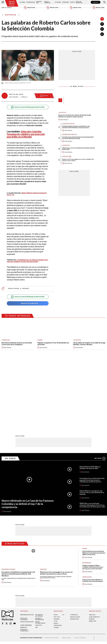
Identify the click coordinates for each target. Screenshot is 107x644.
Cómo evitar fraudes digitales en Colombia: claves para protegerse (93, 512)
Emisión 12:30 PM (52, 8)
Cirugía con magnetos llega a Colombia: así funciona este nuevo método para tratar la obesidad (93, 498)
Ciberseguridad (87, 508)
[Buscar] (104, 2)
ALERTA (56, 555)
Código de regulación (27, 553)
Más (100, 390)
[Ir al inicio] (12, 3)
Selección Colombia (13, 289)
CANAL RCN (96, 2)
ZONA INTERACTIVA (94, 548)
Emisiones (7, 8)
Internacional (31, 2)
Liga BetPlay (62, 112)
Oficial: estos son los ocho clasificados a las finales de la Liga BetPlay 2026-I (78, 149)
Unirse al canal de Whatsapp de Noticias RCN (28, 107)
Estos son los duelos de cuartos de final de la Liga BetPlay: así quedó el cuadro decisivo (75, 116)
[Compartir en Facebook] (102, 24)
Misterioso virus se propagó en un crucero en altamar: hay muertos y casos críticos (78, 160)
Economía (58, 2)
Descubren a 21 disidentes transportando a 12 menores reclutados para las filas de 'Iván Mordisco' (18, 505)
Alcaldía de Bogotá (68, 124)
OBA (36, 559)
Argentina (65, 156)
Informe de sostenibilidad (39, 550)
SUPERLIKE (92, 550)
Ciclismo (40, 340)
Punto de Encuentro (79, 2)
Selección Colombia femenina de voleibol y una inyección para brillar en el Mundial (26, 134)
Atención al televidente (24, 550)
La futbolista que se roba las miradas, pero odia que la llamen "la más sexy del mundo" (27, 261)
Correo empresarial (26, 557)
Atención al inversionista (24, 562)
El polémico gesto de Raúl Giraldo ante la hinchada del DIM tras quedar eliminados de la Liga (78, 138)
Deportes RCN (39, 2)
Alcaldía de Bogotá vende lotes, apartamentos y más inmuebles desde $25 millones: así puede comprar (76, 127)
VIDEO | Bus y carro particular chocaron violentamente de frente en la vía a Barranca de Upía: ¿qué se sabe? (92, 436)
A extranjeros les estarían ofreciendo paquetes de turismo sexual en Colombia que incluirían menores (92, 411)
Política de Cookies (66, 569)
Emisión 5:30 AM (29, 8)
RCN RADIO (57, 550)
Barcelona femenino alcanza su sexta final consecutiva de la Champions (17, 344)
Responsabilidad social (27, 546)
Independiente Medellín (69, 135)
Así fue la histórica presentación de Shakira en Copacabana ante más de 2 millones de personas (94, 484)
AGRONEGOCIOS (75, 550)
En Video (10, 390)
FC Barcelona (6, 340)
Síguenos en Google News (28, 303)
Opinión (72, 2)
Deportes (11, 15)
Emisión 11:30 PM (98, 8)
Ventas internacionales (40, 554)
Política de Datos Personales (52, 569)
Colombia (22, 2)
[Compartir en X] (102, 29)
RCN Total (57, 548)
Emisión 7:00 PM (75, 8)
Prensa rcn (24, 559)
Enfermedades (87, 494)
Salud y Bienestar (47, 2)
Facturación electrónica (39, 547)
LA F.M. (56, 553)
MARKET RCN (92, 553)
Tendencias (65, 2)
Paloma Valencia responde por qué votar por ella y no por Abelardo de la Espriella (92, 424)
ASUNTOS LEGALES (75, 548)
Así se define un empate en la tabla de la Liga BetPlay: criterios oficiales (89, 344)
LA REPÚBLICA (74, 546)
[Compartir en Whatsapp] (102, 34)
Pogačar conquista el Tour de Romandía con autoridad (53, 344)
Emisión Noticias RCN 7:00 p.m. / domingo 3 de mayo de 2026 (90, 399)
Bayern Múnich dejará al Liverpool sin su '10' (27, 194)
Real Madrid (25, 289)
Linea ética (39, 557)
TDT (63, 546)
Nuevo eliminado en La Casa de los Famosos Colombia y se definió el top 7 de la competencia (28, 435)
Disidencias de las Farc (8, 501)
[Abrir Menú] (3, 2)
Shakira (85, 480)
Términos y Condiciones (80, 569)
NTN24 (56, 546)
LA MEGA (56, 559)
